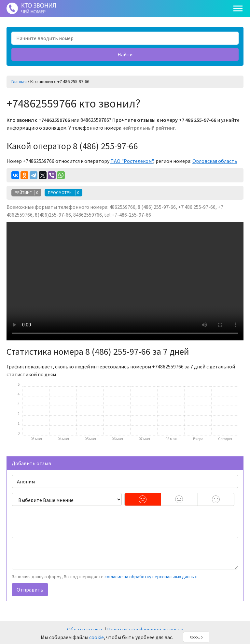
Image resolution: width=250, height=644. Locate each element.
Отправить (30, 590)
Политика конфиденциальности (145, 629)
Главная (19, 81)
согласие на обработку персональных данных (151, 577)
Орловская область (215, 161)
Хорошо (196, 637)
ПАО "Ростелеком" (132, 161)
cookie (97, 637)
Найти (125, 54)
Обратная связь (85, 629)
